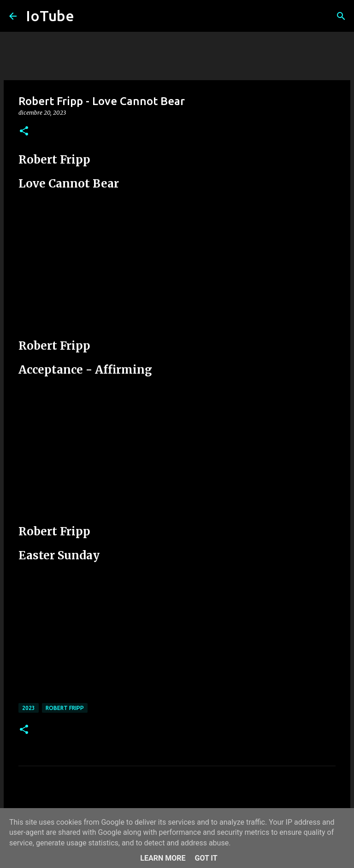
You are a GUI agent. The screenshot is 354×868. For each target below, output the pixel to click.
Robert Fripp (65, 708)
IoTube (50, 16)
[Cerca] (341, 16)
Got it (206, 858)
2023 (29, 708)
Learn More (163, 858)
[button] (24, 132)
